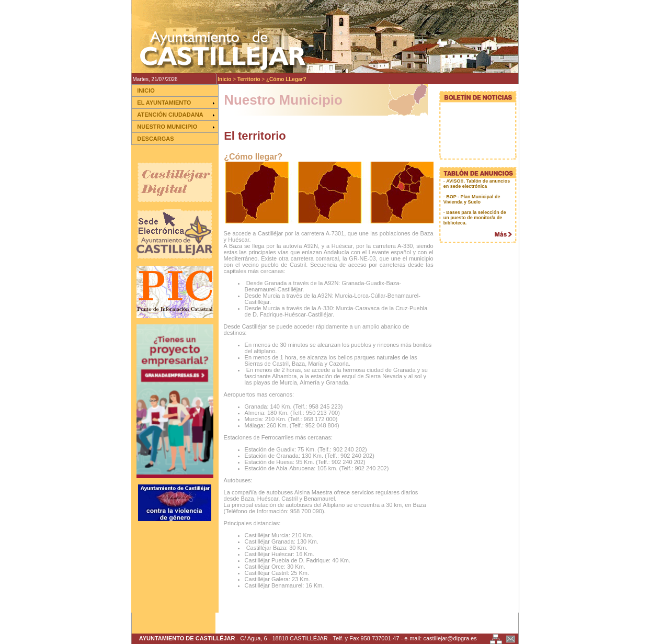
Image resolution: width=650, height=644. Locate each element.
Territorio (249, 79)
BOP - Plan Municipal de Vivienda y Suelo (472, 199)
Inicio (224, 79)
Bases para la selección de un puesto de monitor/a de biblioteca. (475, 218)
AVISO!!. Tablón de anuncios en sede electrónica (477, 184)
